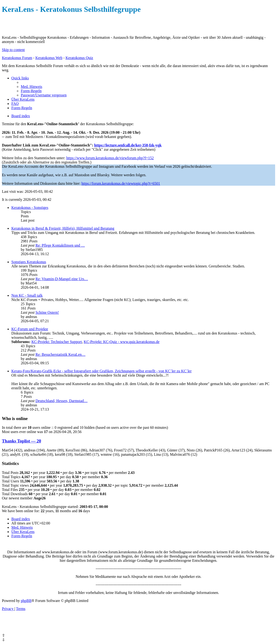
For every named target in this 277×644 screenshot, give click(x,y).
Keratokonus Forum (17, 58)
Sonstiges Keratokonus (29, 262)
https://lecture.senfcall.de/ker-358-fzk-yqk (128, 145)
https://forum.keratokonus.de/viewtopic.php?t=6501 (121, 183)
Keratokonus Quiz (79, 58)
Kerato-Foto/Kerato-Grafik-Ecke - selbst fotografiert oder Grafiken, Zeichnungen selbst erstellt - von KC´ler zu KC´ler (101, 371)
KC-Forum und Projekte (30, 329)
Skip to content (13, 50)
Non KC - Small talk (27, 295)
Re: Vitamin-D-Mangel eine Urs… (62, 279)
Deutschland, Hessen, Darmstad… (61, 401)
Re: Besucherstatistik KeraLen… (60, 354)
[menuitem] (32, 87)
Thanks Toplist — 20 (21, 441)
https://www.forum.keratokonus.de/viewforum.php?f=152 (110, 158)
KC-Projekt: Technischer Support (57, 342)
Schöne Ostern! (47, 312)
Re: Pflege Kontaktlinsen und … (60, 245)
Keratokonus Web (49, 58)
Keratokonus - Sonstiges (30, 208)
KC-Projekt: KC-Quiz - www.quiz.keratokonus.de (122, 342)
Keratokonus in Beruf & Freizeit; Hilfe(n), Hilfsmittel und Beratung (63, 228)
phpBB (26, 601)
